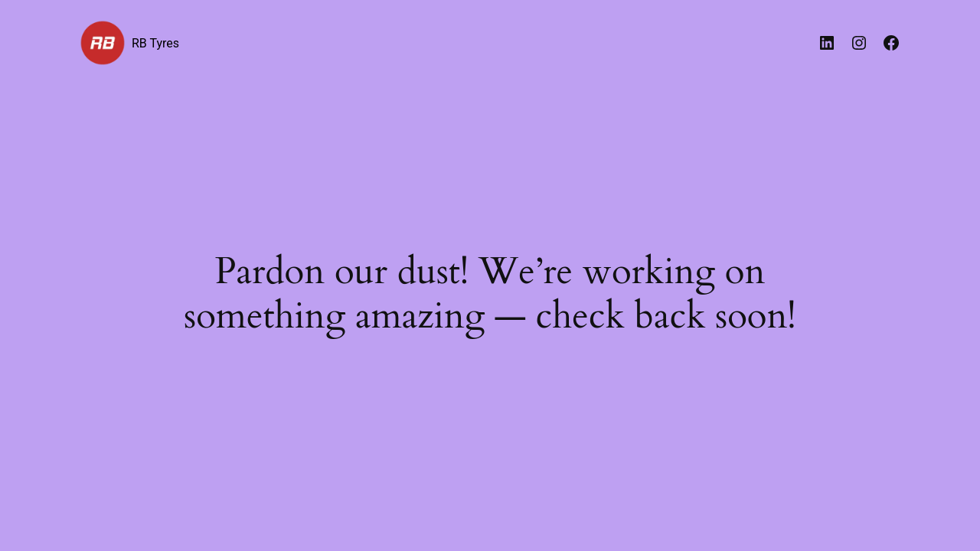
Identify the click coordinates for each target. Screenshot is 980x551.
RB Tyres (155, 43)
